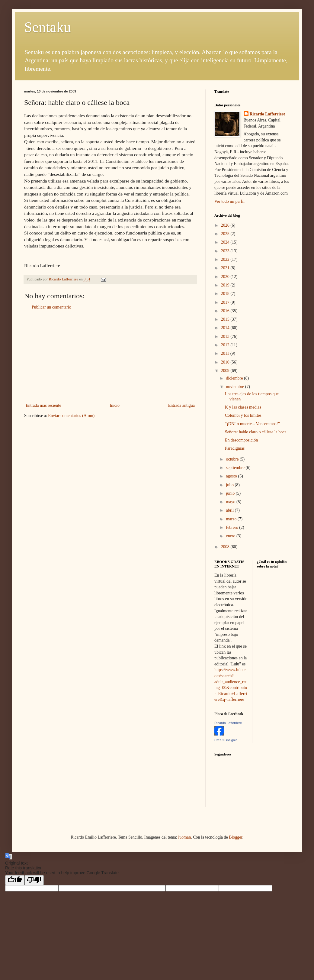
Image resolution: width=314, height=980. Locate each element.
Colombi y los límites (243, 415)
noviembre (235, 387)
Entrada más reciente (43, 405)
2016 (226, 311)
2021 (226, 268)
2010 (226, 362)
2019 (226, 285)
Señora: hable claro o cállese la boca (256, 432)
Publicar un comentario (51, 307)
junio (231, 493)
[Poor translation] (34, 880)
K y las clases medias (243, 407)
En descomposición (241, 440)
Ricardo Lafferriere (268, 114)
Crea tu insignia (226, 740)
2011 (226, 353)
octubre (233, 459)
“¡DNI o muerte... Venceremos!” (252, 424)
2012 (226, 345)
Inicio (115, 405)
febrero (232, 527)
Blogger (235, 837)
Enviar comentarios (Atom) (71, 416)
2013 (226, 336)
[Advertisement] (110, 356)
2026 (226, 225)
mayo (231, 502)
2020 (226, 277)
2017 (226, 302)
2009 (226, 371)
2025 (226, 234)
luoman (184, 837)
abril (230, 510)
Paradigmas (235, 448)
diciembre (235, 378)
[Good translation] (15, 880)
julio (230, 485)
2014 (226, 328)
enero (231, 536)
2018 (226, 294)
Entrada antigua (181, 405)
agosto (232, 476)
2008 (226, 547)
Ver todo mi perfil (229, 201)
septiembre (236, 468)
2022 (226, 259)
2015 (226, 319)
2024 (226, 242)
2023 (226, 251)
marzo (232, 519)
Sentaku (48, 27)
